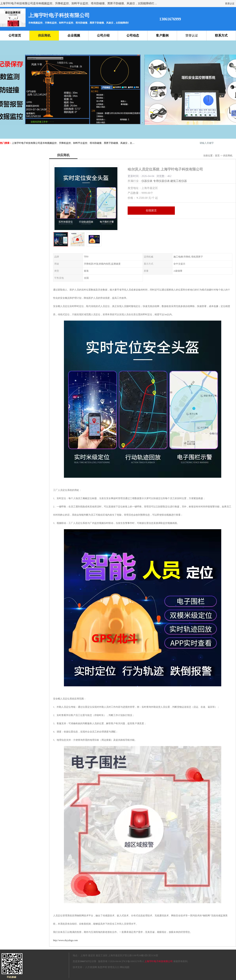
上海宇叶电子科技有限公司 (159, 961)
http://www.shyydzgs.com (65, 940)
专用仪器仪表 (161, 181)
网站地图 (125, 967)
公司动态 (133, 35)
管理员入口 (113, 967)
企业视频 (74, 35)
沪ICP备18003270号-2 (133, 961)
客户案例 (162, 35)
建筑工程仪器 (179, 181)
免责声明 (102, 967)
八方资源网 (91, 967)
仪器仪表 (147, 181)
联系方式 (221, 35)
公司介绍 (103, 35)
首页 (217, 156)
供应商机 (44, 35)
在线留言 (151, 210)
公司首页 (15, 35)
